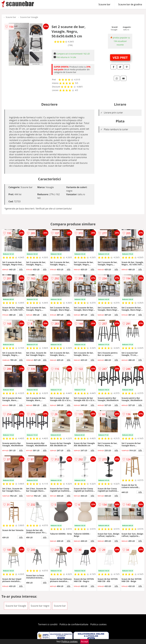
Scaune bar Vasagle (29, 17)
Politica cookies (99, 624)
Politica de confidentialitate (74, 624)
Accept (85, 641)
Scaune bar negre (40, 606)
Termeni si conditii (48, 624)
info (21, 269)
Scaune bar (104, 4)
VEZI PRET (120, 57)
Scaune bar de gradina (130, 4)
